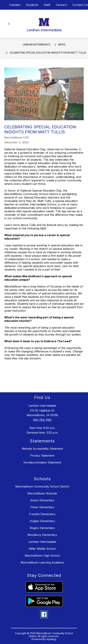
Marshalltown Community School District (42, 486)
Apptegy (51, 639)
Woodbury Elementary (42, 535)
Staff (47, 5)
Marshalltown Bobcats (42, 493)
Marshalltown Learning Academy (42, 562)
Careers (62, 5)
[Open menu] (9, 24)
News (62, 44)
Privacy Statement (42, 456)
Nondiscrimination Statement (42, 462)
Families (15, 5)
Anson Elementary (42, 500)
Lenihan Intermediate (37, 44)
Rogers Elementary (42, 528)
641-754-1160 (42, 420)
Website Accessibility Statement (42, 449)
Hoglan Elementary (42, 521)
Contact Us (80, 5)
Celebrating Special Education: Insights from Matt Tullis (48, 53)
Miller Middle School (42, 549)
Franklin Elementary (42, 514)
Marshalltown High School (42, 556)
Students (32, 5)
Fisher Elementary (42, 507)
